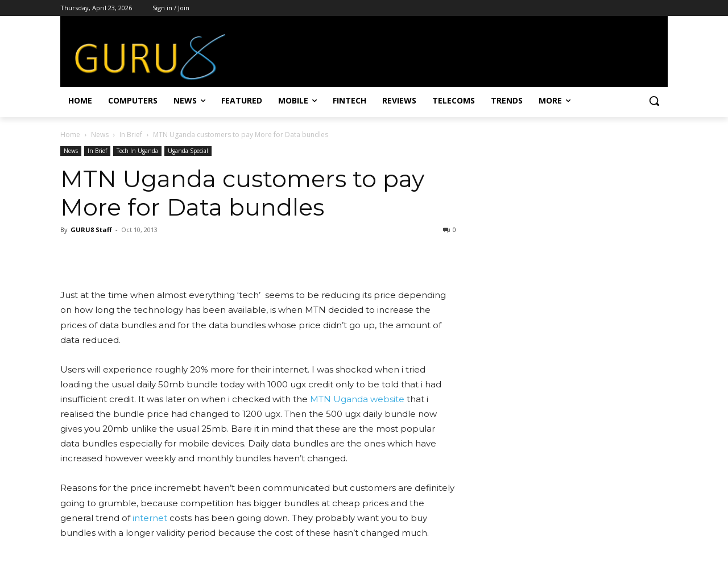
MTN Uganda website (358, 399)
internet (150, 518)
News (100, 135)
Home (70, 135)
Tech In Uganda (137, 151)
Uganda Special (188, 151)
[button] (654, 101)
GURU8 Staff (91, 230)
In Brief (131, 135)
